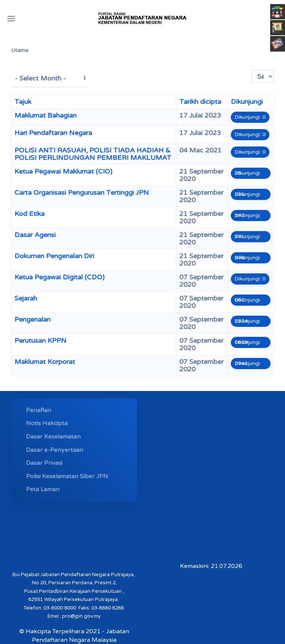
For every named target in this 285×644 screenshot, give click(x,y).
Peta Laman (43, 489)
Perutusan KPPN (40, 341)
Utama (20, 50)
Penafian (39, 410)
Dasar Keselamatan (53, 437)
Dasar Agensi (35, 235)
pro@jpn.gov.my (81, 616)
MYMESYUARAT (39, 545)
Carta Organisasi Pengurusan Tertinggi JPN (82, 193)
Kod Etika (30, 214)
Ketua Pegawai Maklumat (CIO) (63, 171)
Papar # (252, 70)
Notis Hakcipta (47, 423)
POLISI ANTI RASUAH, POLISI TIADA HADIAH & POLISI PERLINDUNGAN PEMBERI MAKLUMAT (93, 154)
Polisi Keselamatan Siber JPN (67, 476)
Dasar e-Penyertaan (55, 450)
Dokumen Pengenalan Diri (54, 256)
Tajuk (23, 102)
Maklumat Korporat (45, 362)
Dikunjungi (247, 102)
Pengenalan (32, 319)
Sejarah (26, 298)
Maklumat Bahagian (45, 115)
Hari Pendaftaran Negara (53, 133)
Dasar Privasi (44, 463)
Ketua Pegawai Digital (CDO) (60, 277)
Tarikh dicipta (200, 102)
